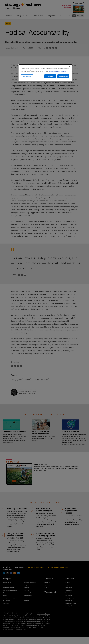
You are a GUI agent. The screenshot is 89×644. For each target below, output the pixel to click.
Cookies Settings (27, 76)
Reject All (50, 76)
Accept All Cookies (63, 76)
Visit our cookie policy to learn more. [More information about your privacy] (57, 72)
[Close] (69, 66)
